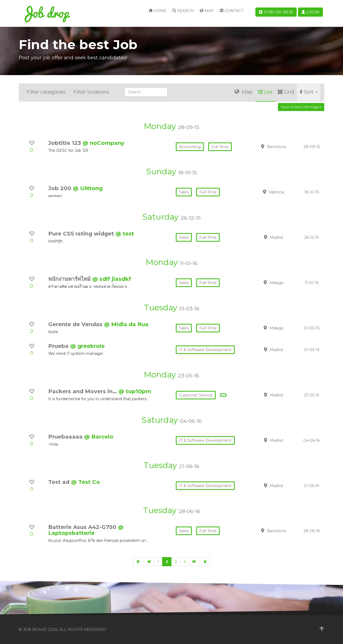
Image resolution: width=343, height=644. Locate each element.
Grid (286, 92)
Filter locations (91, 92)
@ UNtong (88, 188)
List (265, 92)
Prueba (59, 346)
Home (158, 11)
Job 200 (61, 188)
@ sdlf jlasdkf (112, 279)
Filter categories (46, 92)
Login (310, 12)
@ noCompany (103, 143)
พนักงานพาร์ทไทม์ (70, 279)
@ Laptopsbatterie (86, 530)
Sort (309, 92)
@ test (125, 234)
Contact (232, 11)
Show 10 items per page (301, 107)
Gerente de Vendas (76, 324)
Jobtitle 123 (65, 143)
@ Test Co (85, 482)
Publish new (276, 12)
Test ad (60, 482)
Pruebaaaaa (66, 437)
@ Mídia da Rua (126, 324)
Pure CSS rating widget (82, 234)
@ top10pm (135, 391)
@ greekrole (87, 346)
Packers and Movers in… (83, 391)
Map (207, 11)
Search (183, 11)
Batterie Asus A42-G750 (83, 527)
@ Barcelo (99, 437)
